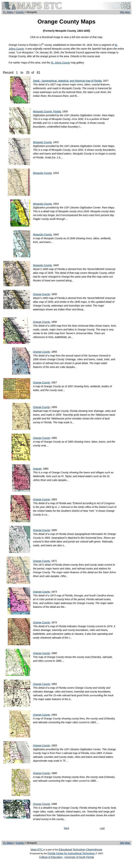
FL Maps (8, 12)
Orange (37, 469)
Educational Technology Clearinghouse (81, 850)
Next (67, 828)
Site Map (125, 12)
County (20, 12)
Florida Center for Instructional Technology (72, 853)
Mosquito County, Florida (47, 111)
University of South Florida (79, 857)
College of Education (51, 857)
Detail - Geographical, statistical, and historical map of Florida (67, 81)
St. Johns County (60, 63)
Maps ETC (37, 850)
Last (102, 828)
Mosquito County (42, 142)
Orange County (41, 294)
